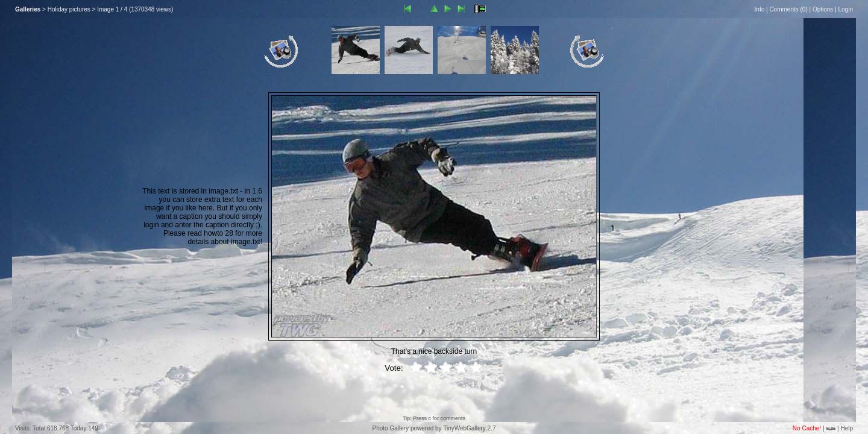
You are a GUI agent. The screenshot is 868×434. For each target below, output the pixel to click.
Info (760, 9)
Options (823, 9)
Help (847, 428)
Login (846, 9)
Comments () (788, 9)
